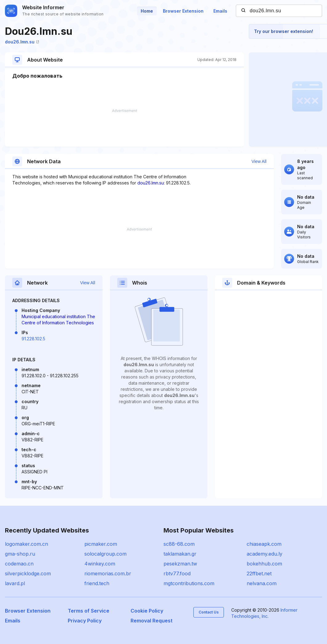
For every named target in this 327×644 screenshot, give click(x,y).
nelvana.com (262, 583)
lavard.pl (15, 583)
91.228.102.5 (33, 339)
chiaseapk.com (264, 544)
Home (147, 11)
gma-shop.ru (20, 554)
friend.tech (97, 583)
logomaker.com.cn (26, 544)
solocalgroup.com (105, 554)
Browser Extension (183, 11)
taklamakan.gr (180, 554)
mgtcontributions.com (189, 583)
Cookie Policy (147, 611)
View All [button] (259, 161)
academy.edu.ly (264, 554)
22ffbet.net (259, 573)
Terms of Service (89, 611)
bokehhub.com (264, 564)
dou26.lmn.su (22, 42)
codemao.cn (19, 564)
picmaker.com (101, 544)
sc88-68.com (179, 544)
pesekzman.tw (180, 564)
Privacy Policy (85, 621)
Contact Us (209, 612)
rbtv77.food (177, 573)
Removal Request (151, 621)
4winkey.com (100, 564)
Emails (220, 11)
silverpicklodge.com (28, 573)
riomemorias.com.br (108, 573)
